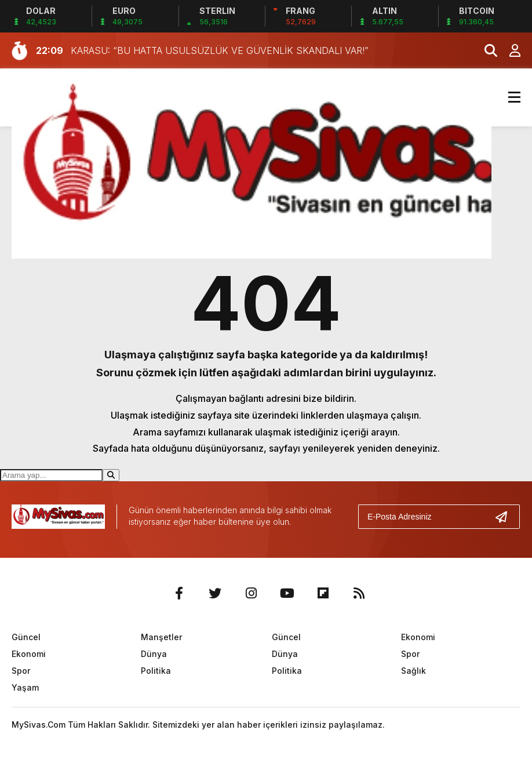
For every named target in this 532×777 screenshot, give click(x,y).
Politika (156, 671)
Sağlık (413, 671)
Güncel (26, 637)
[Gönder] (506, 517)
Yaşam (25, 687)
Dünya (154, 654)
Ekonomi (29, 654)
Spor (21, 671)
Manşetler (161, 637)
